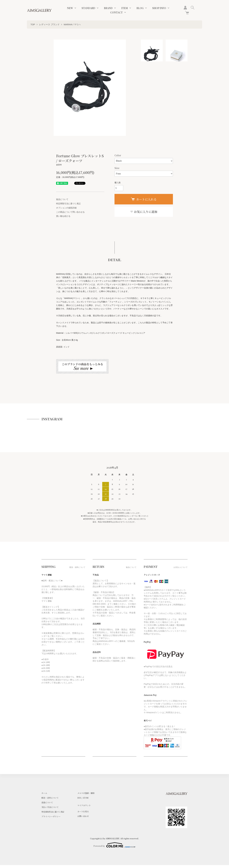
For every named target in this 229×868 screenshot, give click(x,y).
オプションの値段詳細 (66, 208)
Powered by (114, 845)
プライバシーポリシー (51, 816)
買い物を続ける (63, 216)
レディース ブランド (49, 24)
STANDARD (88, 8)
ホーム (44, 793)
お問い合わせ (83, 816)
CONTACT (116, 12)
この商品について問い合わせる (70, 212)
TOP (33, 24)
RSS (79, 798)
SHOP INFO (159, 8)
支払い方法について (50, 807)
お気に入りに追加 (144, 212)
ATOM (86, 798)
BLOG (140, 8)
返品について (62, 199)
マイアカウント (84, 805)
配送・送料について (50, 798)
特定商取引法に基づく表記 (68, 204)
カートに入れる (144, 199)
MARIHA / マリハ (72, 24)
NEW (70, 8)
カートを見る (83, 811)
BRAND (108, 8)
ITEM (125, 8)
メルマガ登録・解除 (86, 793)
